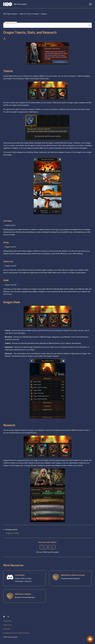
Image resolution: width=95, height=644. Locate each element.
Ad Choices (7, 629)
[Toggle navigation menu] (90, 4)
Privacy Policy (8, 621)
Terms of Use (7, 625)
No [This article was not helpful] (52, 547)
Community (20, 575)
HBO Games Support (10, 14)
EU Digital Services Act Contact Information (16, 633)
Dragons (44, 14)
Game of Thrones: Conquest (29, 14)
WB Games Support (23, 594)
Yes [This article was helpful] (44, 547)
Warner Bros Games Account (73, 575)
